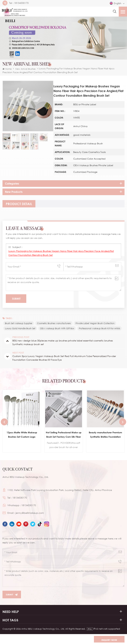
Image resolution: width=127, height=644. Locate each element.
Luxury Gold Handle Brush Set (20, 328)
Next (123, 422)
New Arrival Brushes (25, 69)
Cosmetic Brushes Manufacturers (54, 323)
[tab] (19, 204)
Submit (12, 595)
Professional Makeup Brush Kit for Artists (99, 328)
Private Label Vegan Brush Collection (95, 323)
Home (7, 69)
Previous (4, 422)
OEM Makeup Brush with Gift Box (57, 328)
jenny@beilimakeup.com (30, 513)
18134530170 (21, 3)
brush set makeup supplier (19, 323)
